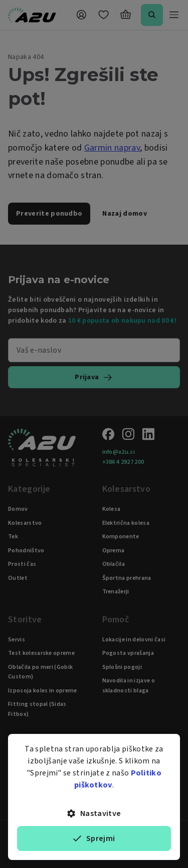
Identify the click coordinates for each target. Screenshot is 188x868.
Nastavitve (94, 813)
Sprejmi (94, 838)
